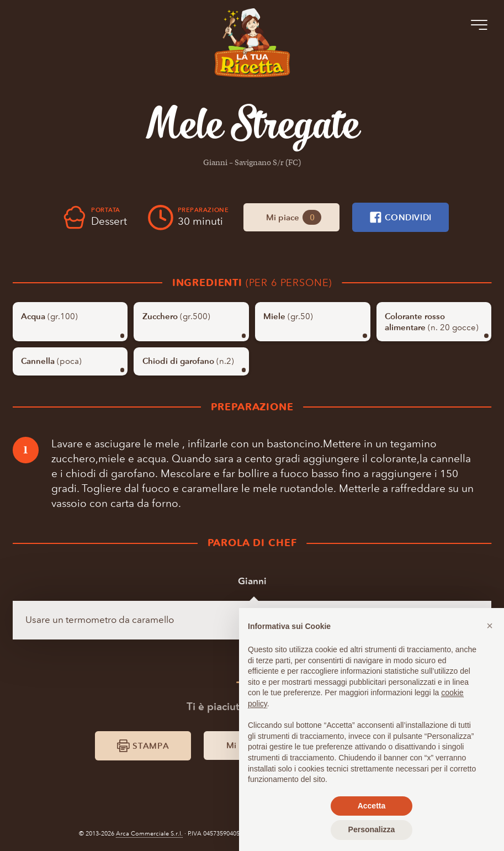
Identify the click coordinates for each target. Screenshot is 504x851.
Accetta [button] (372, 806)
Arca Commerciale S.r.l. (149, 834)
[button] (490, 626)
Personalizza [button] (372, 829)
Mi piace (294, 217)
